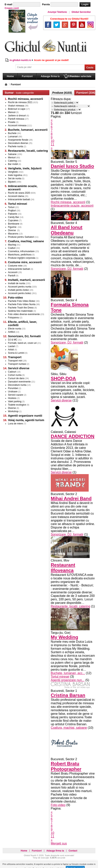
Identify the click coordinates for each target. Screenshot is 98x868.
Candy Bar (14, 217)
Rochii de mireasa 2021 (20, 102)
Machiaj (12, 245)
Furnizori (16, 84)
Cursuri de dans (16, 378)
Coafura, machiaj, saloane (69, 728)
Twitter (57, 25)
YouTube (82, 25)
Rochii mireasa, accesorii (68, 202)
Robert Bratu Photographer (66, 766)
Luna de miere (15, 424)
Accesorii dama (16, 196)
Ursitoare (13, 392)
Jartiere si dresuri (17, 116)
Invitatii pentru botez (18, 290)
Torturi (11, 207)
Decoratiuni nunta (17, 385)
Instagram (90, 25)
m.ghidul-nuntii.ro (20, 60)
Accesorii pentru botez (20, 293)
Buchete (12, 133)
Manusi (12, 112)
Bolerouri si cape (17, 109)
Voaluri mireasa (16, 106)
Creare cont (12, 8)
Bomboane (14, 224)
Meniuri (12, 158)
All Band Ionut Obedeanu (67, 230)
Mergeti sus (59, 843)
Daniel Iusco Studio (72, 166)
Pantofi (12, 276)
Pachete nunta (15, 146)
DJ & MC (13, 340)
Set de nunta (15, 178)
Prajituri (12, 211)
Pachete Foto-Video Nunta (22, 304)
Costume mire (15, 266)
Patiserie (13, 214)
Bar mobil (13, 164)
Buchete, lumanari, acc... (68, 673)
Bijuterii (12, 182)
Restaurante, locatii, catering (70, 606)
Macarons (13, 234)
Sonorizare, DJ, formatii (67, 269)
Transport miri (15, 361)
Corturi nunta (15, 375)
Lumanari (13, 137)
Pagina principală (6, 84)
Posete (12, 122)
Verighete (13, 172)
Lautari (12, 346)
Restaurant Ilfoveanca (63, 568)
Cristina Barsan (68, 695)
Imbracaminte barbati (19, 199)
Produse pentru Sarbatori (21, 237)
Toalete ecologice (17, 405)
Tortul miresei (60, 677)
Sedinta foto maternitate (20, 311)
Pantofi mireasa (16, 119)
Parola (46, 4)
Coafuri (12, 248)
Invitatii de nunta (16, 283)
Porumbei (13, 388)
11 (52, 144)
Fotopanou (14, 318)
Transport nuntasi (17, 364)
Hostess (12, 398)
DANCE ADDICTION (73, 436)
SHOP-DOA (63, 378)
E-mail (8, 4)
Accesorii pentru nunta (20, 287)
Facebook (48, 25)
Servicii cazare (16, 395)
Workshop (13, 411)
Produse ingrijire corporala (22, 258)
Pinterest (73, 25)
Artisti (11, 350)
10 (52, 141)
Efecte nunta (14, 329)
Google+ (65, 25)
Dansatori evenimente (19, 382)
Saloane (12, 154)
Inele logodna (15, 175)
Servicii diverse (61, 400)
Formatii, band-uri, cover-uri (22, 343)
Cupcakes (13, 220)
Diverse (12, 230)
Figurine (13, 227)
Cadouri (12, 372)
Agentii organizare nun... (68, 680)
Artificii (11, 332)
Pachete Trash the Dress (21, 308)
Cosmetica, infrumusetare (21, 251)
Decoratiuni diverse (18, 143)
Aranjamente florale (18, 140)
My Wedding (64, 637)
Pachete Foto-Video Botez (22, 301)
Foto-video (58, 805)
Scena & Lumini (16, 353)
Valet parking (15, 401)
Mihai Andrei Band (71, 498)
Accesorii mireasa (17, 125)
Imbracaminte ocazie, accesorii (72, 206)
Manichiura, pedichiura (20, 255)
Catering (12, 161)
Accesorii (13, 272)
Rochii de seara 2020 (19, 193)
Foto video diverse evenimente (24, 314)
